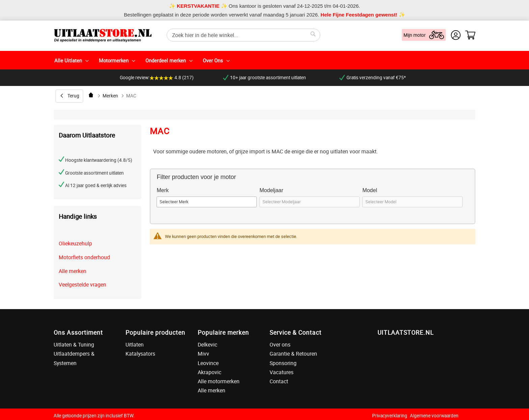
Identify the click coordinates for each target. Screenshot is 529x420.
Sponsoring (283, 363)
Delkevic (207, 344)
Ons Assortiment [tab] (78, 332)
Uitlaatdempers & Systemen (74, 358)
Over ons (280, 344)
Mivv (203, 354)
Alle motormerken (219, 381)
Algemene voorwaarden (434, 416)
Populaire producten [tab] (155, 332)
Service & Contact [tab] (296, 332)
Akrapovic (210, 372)
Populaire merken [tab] (223, 332)
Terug (73, 96)
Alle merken (73, 271)
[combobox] (243, 35)
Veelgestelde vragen (82, 284)
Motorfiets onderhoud (84, 257)
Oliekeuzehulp (75, 243)
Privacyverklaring (390, 416)
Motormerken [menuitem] (114, 60)
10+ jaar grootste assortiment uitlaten (264, 78)
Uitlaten (135, 344)
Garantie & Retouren (293, 354)
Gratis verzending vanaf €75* (373, 78)
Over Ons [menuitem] (213, 60)
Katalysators (140, 354)
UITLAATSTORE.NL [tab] (406, 332)
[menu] (264, 60)
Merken (110, 96)
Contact (279, 381)
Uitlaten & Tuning (74, 344)
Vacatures (282, 372)
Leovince (208, 363)
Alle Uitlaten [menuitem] (68, 60)
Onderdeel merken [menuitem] (166, 60)
